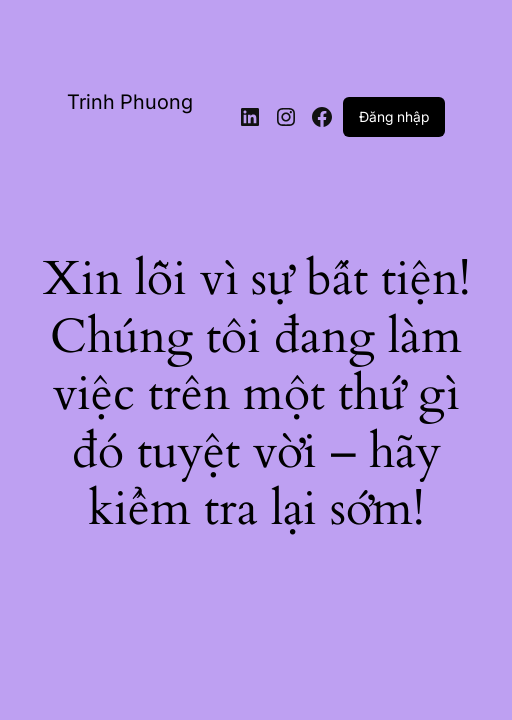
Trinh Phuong (130, 102)
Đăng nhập (394, 116)
